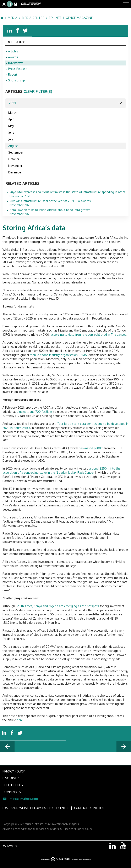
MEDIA (13, 18)
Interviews (16, 63)
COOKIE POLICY (13, 785)
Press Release (18, 69)
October (14, 159)
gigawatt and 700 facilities (35, 412)
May (11, 126)
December (15, 172)
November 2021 (50, 203)
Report (13, 74)
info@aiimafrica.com (23, 799)
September (16, 152)
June (11, 133)
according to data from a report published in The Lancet (88, 335)
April (11, 119)
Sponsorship (17, 80)
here (20, 720)
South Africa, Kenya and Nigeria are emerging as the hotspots (57, 606)
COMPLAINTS (12, 792)
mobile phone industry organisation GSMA (58, 355)
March (12, 113)
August (13, 146)
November (15, 166)
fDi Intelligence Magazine (71, 18)
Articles (13, 51)
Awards (13, 57)
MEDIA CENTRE (33, 18)
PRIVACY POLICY (14, 771)
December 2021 (68, 194)
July (11, 139)
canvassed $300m (91, 448)
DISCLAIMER (11, 778)
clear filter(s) (38, 91)
